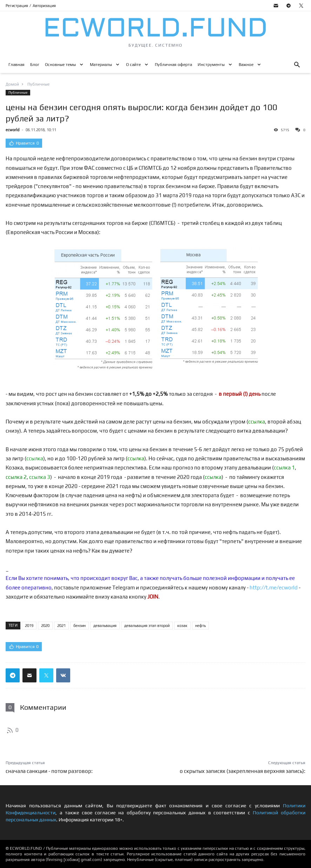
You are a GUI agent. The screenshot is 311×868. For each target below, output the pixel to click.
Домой (12, 84)
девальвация (105, 626)
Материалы (101, 65)
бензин (80, 626)
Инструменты (211, 65)
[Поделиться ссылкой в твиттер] (46, 675)
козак (182, 626)
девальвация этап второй (147, 626)
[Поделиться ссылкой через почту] (29, 675)
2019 (29, 626)
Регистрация (17, 6)
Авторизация (44, 6)
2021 (61, 626)
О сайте (133, 65)
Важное (246, 65)
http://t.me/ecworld (274, 587)
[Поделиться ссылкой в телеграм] (13, 675)
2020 (45, 626)
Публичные (18, 92)
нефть (200, 626)
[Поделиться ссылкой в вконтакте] (63, 675)
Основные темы (60, 65)
